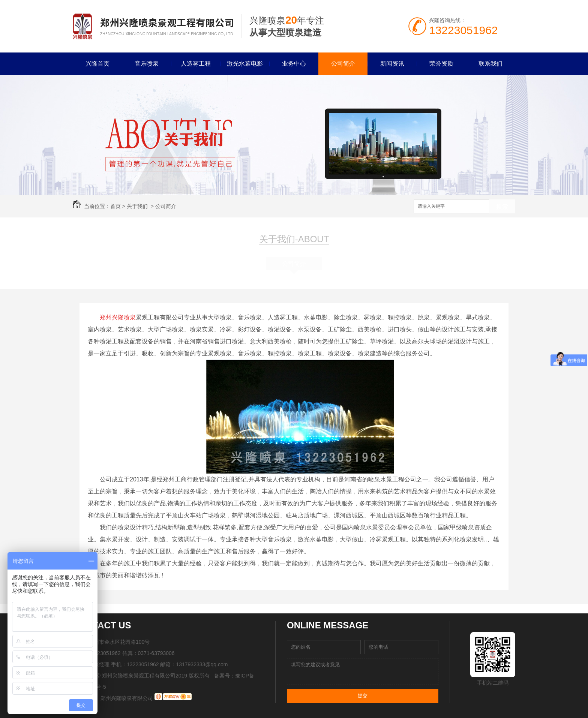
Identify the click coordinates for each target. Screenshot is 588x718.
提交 (363, 696)
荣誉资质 (441, 64)
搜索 (502, 207)
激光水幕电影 (245, 64)
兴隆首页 (97, 64)
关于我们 (137, 206)
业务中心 (294, 64)
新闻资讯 (392, 64)
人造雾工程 (196, 64)
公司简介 (343, 64)
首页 (115, 206)
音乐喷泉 (147, 64)
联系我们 (490, 64)
